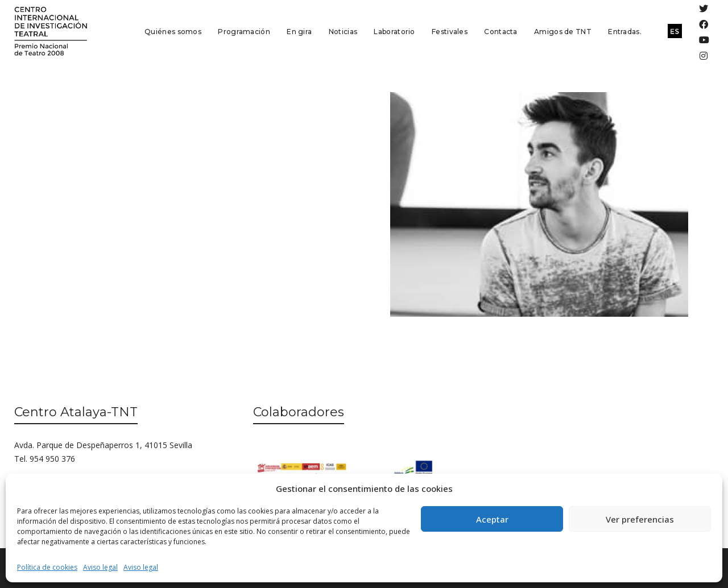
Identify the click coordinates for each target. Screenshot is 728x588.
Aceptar (492, 519)
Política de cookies (47, 567)
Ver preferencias (640, 519)
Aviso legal (100, 567)
